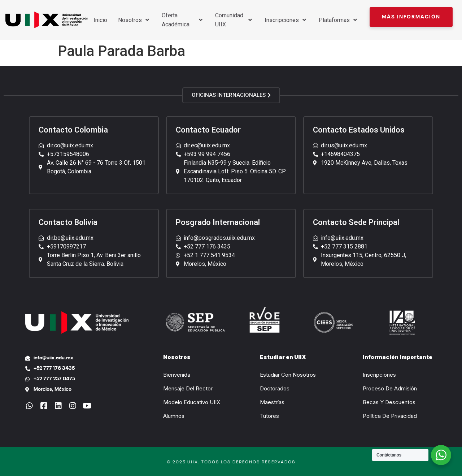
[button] (411, 17)
